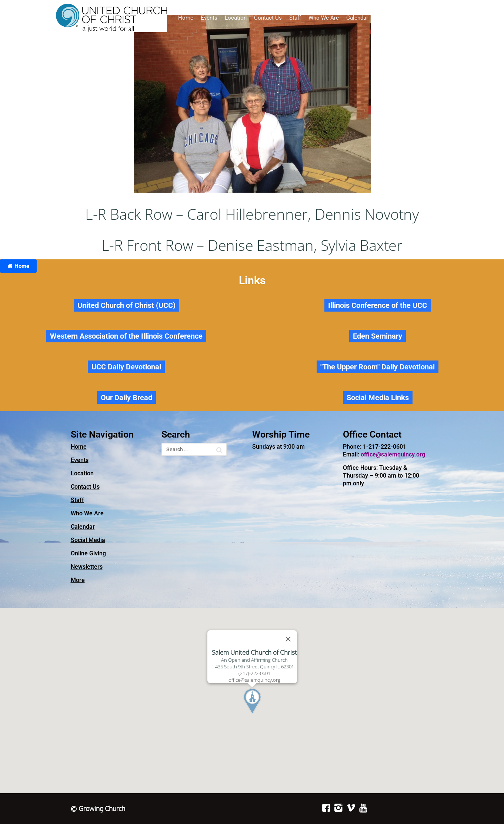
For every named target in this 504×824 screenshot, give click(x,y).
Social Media (392, 18)
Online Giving (431, 18)
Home (186, 18)
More (78, 580)
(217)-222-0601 (254, 673)
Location (236, 18)
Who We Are (324, 18)
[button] (266, 715)
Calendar (357, 18)
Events (209, 18)
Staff (295, 18)
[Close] (288, 639)
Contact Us (268, 18)
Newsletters (470, 18)
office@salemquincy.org (393, 454)
